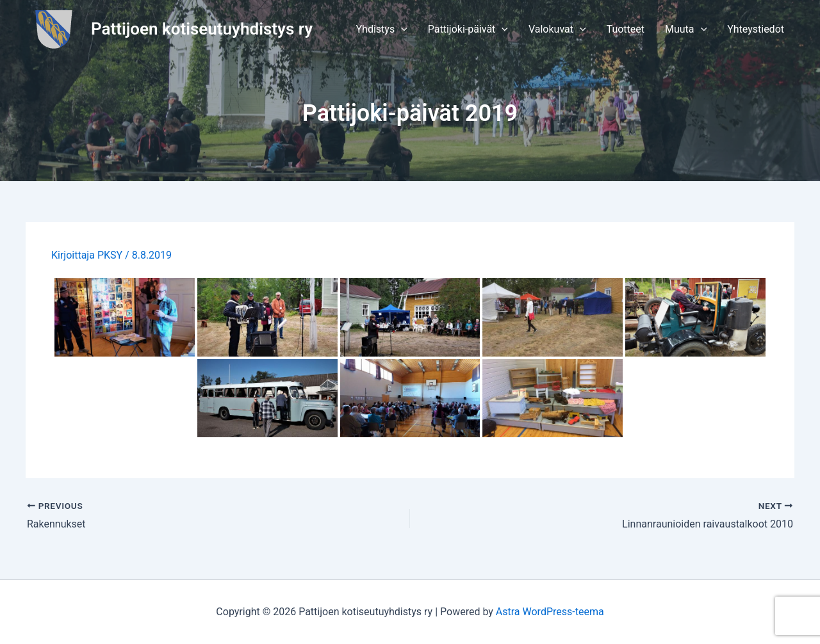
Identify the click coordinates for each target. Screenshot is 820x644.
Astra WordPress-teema (550, 612)
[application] (401, 29)
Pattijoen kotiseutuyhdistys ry (202, 29)
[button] (382, 29)
